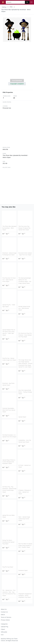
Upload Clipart (17, 418)
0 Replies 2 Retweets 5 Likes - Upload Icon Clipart (19, 492)
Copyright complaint (17, 84)
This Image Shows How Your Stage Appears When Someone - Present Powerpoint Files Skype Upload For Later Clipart (20, 364)
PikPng (4, 7)
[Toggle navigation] (31, 2)
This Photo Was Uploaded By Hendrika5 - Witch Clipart (9, 228)
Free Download (17, 80)
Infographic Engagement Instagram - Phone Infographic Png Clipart (19, 596)
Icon (2, 635)
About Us (4, 609)
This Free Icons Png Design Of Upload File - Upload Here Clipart (25, 228)
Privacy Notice (5, 620)
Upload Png (5, 627)
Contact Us (4, 612)
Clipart (3, 629)
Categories (4, 624)
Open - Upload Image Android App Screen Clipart (19, 519)
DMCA (3, 615)
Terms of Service (6, 617)
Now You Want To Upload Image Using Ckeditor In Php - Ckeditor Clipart (20, 546)
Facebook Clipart (17, 571)
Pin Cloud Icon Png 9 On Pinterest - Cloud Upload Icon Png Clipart (19, 335)
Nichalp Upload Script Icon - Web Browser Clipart (19, 309)
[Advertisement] (17, 61)
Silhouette (4, 632)
